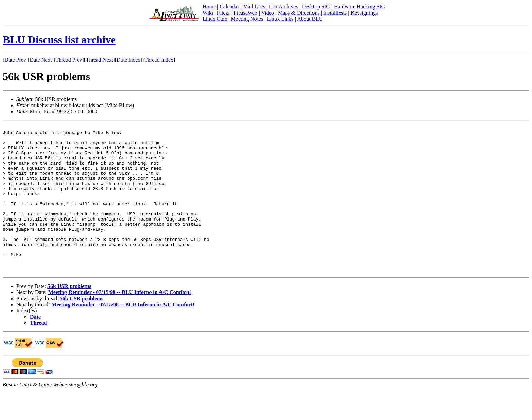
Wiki (208, 13)
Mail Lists (255, 7)
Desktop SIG (317, 7)
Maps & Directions (299, 13)
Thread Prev (69, 60)
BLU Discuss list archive (59, 40)
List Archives (284, 7)
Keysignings (364, 13)
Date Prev (15, 60)
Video (268, 13)
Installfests (336, 13)
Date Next (41, 60)
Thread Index (159, 60)
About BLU (310, 19)
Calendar (230, 7)
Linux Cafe (215, 19)
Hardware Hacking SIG (359, 7)
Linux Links (281, 19)
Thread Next (99, 60)
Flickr (224, 13)
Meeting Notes (248, 19)
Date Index (129, 60)
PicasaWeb (246, 13)
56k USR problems (69, 316)
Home (210, 7)
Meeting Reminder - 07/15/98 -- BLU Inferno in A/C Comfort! (120, 322)
